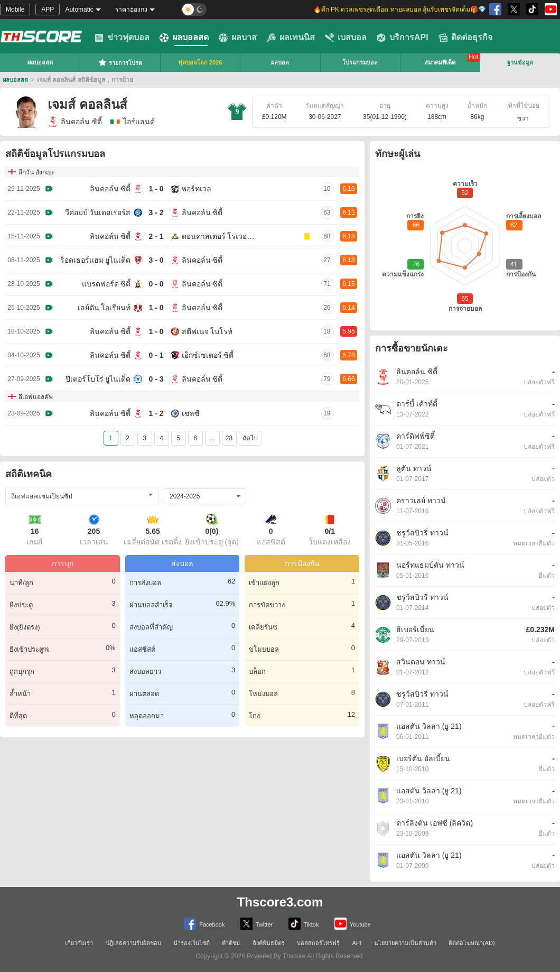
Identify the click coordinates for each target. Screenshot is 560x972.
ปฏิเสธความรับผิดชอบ (133, 943)
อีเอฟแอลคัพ (36, 397)
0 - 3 (156, 379)
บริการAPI (403, 38)
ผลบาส (238, 38)
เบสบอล (346, 38)
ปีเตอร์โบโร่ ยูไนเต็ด (98, 379)
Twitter (256, 924)
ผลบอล (280, 62)
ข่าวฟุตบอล (122, 38)
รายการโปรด (120, 62)
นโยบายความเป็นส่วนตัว (405, 943)
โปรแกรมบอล (360, 62)
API (357, 943)
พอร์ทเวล (197, 189)
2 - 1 (156, 236)
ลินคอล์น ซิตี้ (75, 122)
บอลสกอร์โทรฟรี (318, 943)
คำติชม (231, 943)
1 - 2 (156, 413)
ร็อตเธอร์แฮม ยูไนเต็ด (96, 260)
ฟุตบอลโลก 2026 (200, 62)
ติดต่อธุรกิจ (465, 38)
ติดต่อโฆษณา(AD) (472, 943)
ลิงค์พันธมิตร (269, 943)
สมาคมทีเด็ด (440, 62)
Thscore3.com (280, 902)
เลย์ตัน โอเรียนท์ (104, 308)
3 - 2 (156, 212)
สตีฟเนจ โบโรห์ (207, 331)
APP (48, 10)
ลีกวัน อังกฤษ (36, 172)
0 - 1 (156, 355)
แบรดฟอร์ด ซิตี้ (106, 284)
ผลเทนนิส (291, 38)
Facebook (204, 924)
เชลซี (191, 413)
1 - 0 (156, 189)
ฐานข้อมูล (520, 62)
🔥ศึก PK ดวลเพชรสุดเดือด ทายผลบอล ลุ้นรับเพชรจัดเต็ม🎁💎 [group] (400, 10)
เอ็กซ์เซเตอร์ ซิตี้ (208, 355)
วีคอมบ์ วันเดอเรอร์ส (98, 212)
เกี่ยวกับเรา (79, 943)
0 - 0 (156, 284)
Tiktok (304, 924)
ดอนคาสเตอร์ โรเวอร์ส (219, 236)
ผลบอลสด (184, 38)
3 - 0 (156, 260)
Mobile (15, 10)
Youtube (353, 924)
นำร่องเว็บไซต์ (192, 943)
